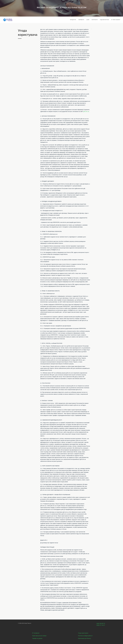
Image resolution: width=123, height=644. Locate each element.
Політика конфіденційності (85, 636)
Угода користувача (83, 633)
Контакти (95, 20)
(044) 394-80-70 (101, 623)
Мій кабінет (116, 20)
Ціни (88, 20)
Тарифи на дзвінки (37, 638)
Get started (61, 11)
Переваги (81, 20)
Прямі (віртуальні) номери (39, 636)
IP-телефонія (36, 633)
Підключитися (104, 20)
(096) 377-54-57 (101, 625)
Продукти (73, 20)
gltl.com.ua (86, 111)
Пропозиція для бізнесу (84, 638)
